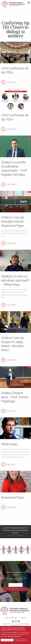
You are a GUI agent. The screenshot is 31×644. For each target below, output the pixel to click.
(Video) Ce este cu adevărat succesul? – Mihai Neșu (15, 281)
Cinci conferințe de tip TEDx (15, 71)
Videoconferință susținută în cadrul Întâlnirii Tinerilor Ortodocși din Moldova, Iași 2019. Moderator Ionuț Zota (14, 294)
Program (23, 618)
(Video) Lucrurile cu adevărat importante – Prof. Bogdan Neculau (15, 169)
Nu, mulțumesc (21, 640)
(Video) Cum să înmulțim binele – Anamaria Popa (14, 222)
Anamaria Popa (12, 498)
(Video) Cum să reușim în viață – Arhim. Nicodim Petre (13, 344)
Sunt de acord (7, 640)
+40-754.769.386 (14, 624)
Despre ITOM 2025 (11, 618)
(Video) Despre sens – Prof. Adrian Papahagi (15, 397)
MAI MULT (11, 83)
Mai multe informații (14, 636)
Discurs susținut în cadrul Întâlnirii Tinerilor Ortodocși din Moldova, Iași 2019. (15, 233)
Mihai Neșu (9, 444)
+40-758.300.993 (15, 626)
